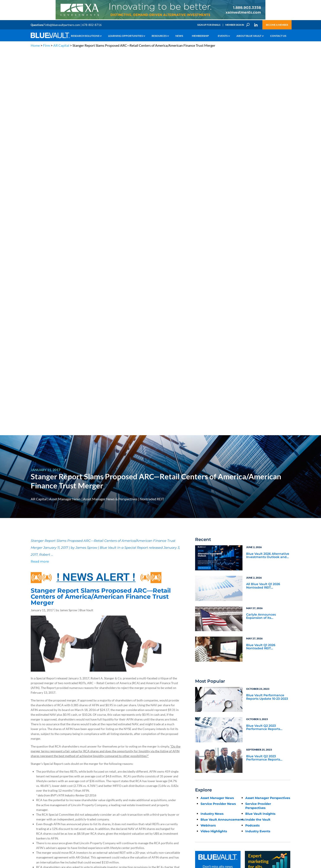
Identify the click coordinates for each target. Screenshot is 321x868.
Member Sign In (235, 25)
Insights (105, 770)
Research (36, 785)
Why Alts (36, 770)
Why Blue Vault (39, 805)
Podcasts (252, 441)
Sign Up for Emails (209, 25)
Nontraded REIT (152, 115)
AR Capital (61, 45)
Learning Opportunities (125, 36)
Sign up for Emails (244, 825)
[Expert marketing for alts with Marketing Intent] (268, 505)
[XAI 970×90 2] (160, 19)
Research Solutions (85, 36)
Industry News (212, 429)
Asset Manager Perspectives (268, 414)
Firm (47, 45)
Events (223, 36)
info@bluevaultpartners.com (63, 25)
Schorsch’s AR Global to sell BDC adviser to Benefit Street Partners (81, 665)
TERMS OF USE (282, 748)
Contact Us (278, 36)
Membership (200, 36)
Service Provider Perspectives (258, 421)
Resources (159, 36)
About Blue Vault (249, 36)
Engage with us (266, 780)
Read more (40, 177)
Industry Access (40, 790)
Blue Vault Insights (260, 429)
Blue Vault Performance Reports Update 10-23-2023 (267, 313)
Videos (61, 785)
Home (35, 45)
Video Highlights (214, 447)
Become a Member (277, 25)
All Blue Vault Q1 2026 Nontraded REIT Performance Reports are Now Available (266, 202)
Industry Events (258, 447)
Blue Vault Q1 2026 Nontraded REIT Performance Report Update (262, 263)
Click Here (38, 616)
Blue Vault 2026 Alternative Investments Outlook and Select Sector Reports (268, 171)
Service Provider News (218, 419)
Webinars (208, 441)
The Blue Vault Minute (69, 770)
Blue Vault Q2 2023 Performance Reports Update (263, 343)
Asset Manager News (65, 115)
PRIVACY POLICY (262, 748)
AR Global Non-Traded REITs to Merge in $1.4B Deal (71, 661)
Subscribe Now (218, 498)
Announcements (110, 775)
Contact (35, 809)
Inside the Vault (258, 435)
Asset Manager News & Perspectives (110, 115)
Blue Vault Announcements (223, 435)
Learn (34, 775)
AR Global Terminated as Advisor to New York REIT (70, 656)
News (179, 36)
